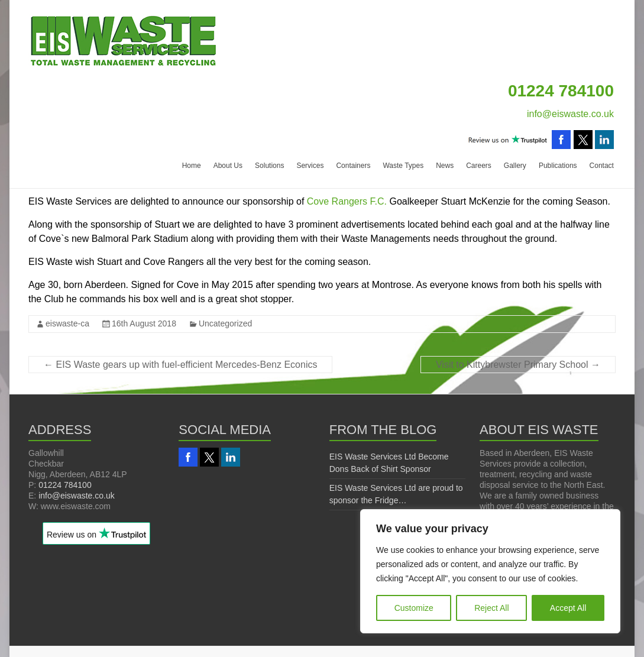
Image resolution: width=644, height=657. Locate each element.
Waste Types (403, 166)
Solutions (269, 166)
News (445, 166)
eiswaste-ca (67, 323)
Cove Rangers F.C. (347, 201)
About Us (228, 166)
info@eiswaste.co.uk (570, 114)
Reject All (491, 608)
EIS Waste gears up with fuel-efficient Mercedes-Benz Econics (180, 365)
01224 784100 (65, 485)
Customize (414, 608)
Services (310, 166)
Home (192, 166)
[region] (490, 571)
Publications (558, 166)
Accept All (568, 608)
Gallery (515, 166)
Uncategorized (225, 323)
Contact (602, 166)
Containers (353, 166)
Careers (479, 166)
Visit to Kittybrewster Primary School (518, 365)
